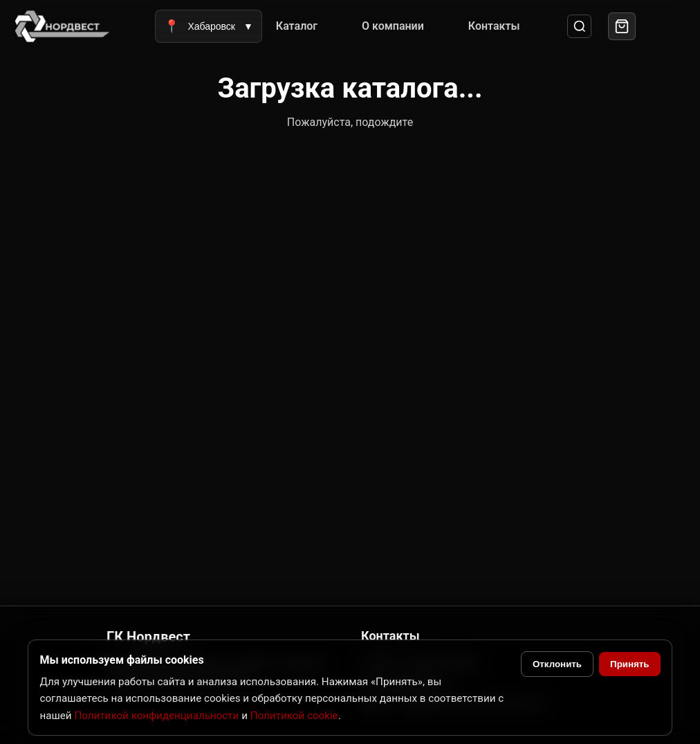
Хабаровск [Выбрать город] (208, 26)
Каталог (297, 26)
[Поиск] (579, 27)
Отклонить (557, 664)
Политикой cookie (294, 716)
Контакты (494, 26)
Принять (629, 664)
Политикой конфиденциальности (156, 716)
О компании (393, 26)
